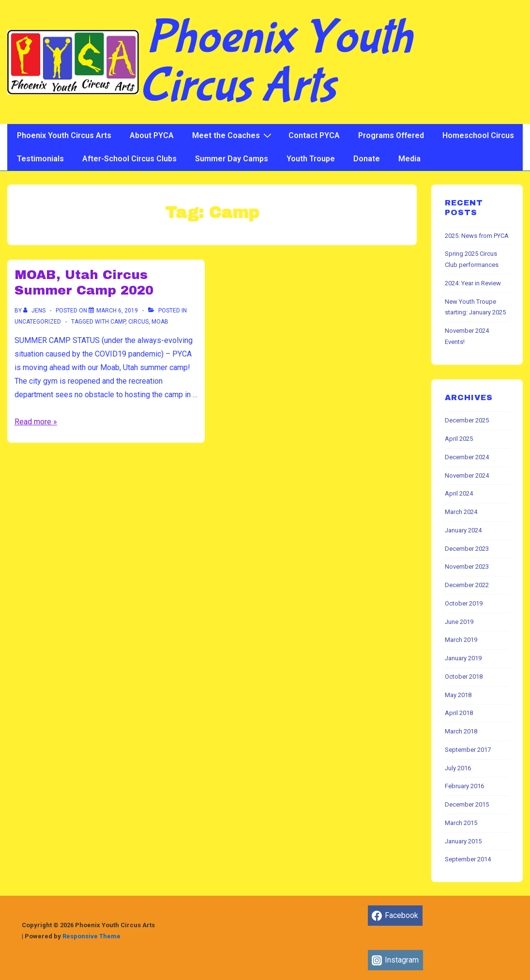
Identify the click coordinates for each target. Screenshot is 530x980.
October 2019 (464, 603)
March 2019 (461, 640)
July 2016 (458, 768)
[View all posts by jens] (35, 311)
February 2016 (464, 786)
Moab (160, 322)
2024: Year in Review (473, 283)
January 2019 (463, 658)
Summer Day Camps (232, 159)
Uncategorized (38, 322)
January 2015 (463, 841)
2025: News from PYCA (477, 236)
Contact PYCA (314, 135)
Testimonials (40, 159)
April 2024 (459, 493)
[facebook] (395, 916)
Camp (118, 322)
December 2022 (467, 585)
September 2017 (468, 750)
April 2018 (459, 713)
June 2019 (459, 622)
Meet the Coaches (233, 135)
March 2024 (461, 512)
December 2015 (467, 804)
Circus (138, 322)
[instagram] (395, 960)
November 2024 (467, 475)
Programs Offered (391, 135)
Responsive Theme (91, 936)
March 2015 (461, 823)
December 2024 (467, 457)
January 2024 (463, 530)
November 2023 (467, 567)
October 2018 (464, 677)
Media (409, 159)
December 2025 (467, 420)
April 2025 (459, 439)
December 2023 (467, 549)
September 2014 (468, 859)
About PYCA (152, 135)
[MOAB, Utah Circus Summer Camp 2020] (117, 311)
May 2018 (458, 695)
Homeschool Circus (478, 135)
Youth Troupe (311, 159)
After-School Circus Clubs (129, 159)
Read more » (36, 422)
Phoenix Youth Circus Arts (276, 62)
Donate (367, 159)
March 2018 (461, 731)
